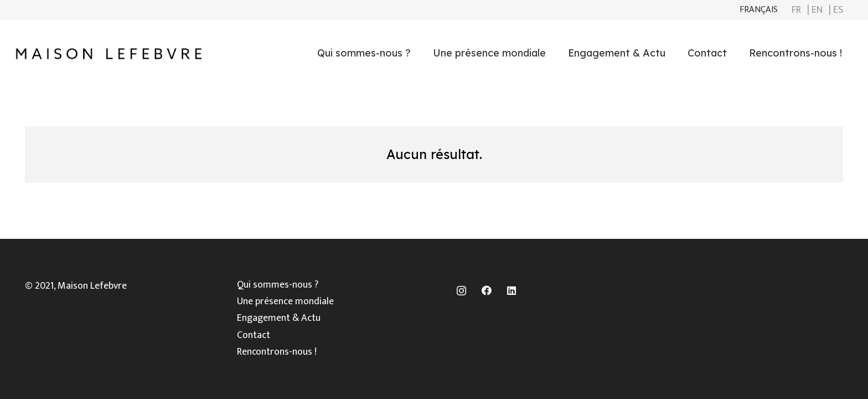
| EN (815, 10)
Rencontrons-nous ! (277, 352)
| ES (836, 10)
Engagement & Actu (279, 318)
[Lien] (108, 53)
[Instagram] (461, 291)
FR (796, 10)
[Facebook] (486, 291)
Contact (254, 335)
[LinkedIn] (511, 291)
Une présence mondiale (285, 301)
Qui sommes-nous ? (278, 285)
